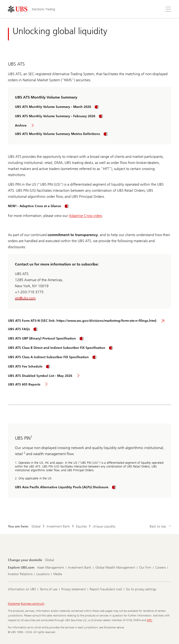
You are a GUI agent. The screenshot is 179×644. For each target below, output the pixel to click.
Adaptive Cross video (85, 216)
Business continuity (33, 604)
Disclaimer (14, 604)
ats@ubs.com (25, 298)
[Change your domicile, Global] (50, 560)
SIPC (150, 620)
